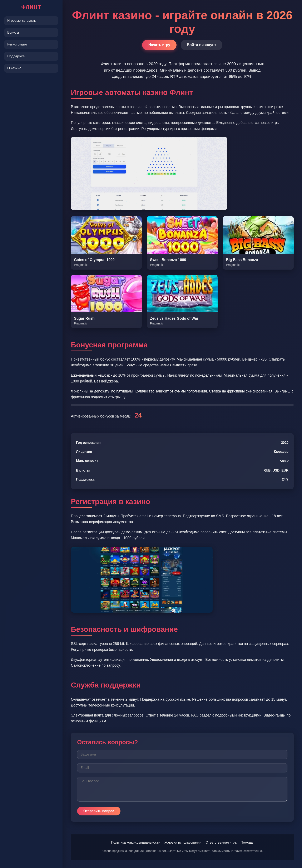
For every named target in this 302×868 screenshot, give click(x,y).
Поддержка (16, 56)
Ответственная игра (221, 842)
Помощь (247, 842)
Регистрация (17, 44)
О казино (14, 68)
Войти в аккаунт (202, 45)
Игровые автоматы (22, 21)
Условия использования (183, 842)
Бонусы (13, 32)
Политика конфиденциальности (136, 842)
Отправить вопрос (99, 811)
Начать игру (159, 45)
